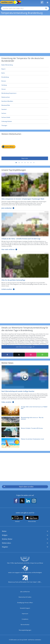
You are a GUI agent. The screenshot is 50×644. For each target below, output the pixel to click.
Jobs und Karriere (25, 592)
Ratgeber (5, 547)
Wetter (4, 531)
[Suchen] (46, 8)
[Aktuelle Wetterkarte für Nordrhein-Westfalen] (7, 102)
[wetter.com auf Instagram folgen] (34, 501)
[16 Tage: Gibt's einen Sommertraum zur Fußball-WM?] (24, 411)
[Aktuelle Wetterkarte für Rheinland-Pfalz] (6, 106)
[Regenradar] (25, 148)
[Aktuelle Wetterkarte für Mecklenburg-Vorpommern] (9, 94)
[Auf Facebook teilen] (7, 355)
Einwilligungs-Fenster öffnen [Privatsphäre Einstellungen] (25, 603)
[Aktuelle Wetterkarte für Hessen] (4, 90)
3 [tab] (22, 163)
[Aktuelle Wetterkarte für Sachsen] (4, 114)
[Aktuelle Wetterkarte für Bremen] (4, 81)
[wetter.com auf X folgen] (22, 501)
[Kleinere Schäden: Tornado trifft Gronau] (24, 433)
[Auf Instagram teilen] (31, 355)
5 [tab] (28, 163)
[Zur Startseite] (8, 2)
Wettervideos (6, 543)
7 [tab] (34, 163)
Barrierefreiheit (25, 625)
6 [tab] (31, 163)
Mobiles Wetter (7, 539)
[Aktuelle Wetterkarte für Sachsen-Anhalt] (6, 118)
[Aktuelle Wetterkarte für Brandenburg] (5, 77)
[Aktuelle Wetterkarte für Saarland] (4, 110)
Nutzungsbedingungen (25, 630)
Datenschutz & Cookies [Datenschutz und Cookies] (25, 597)
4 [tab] (25, 163)
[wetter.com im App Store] (32, 519)
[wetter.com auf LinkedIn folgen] (28, 501)
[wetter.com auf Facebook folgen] (16, 501)
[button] (25, 531)
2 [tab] (19, 163)
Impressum (25, 614)
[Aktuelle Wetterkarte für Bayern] (3, 69)
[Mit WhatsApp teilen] (42, 355)
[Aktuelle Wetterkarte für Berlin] (3, 73)
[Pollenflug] (42, 2)
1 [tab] (16, 163)
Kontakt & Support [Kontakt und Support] (25, 608)
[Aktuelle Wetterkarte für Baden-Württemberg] (7, 65)
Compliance (25, 619)
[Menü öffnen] (47, 2)
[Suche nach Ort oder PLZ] (25, 8)
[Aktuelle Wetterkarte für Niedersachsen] (6, 98)
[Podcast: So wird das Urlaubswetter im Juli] (24, 444)
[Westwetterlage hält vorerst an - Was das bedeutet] (24, 422)
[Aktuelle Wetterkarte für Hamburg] (4, 85)
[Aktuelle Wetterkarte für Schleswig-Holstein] (7, 122)
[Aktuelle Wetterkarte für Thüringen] (4, 126)
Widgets (5, 535)
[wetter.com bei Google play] (17, 519)
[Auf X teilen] (19, 355)
